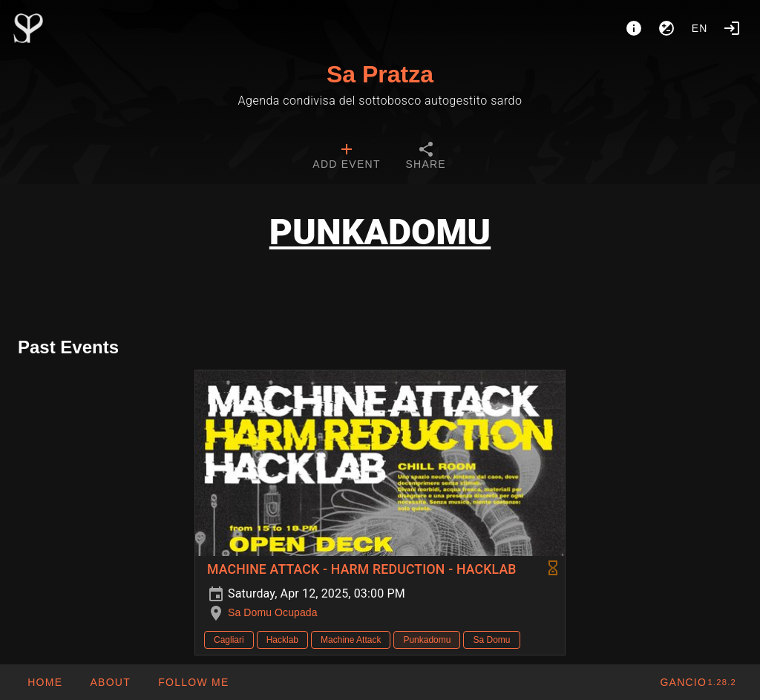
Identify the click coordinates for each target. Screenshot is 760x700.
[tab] (346, 157)
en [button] (700, 28)
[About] (634, 28)
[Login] (732, 28)
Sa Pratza (380, 74)
